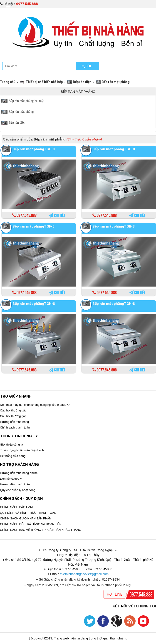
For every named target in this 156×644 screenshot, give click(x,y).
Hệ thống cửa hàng (13, 456)
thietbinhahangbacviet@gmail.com (84, 574)
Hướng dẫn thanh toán (15, 484)
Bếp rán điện (79, 82)
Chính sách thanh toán (15, 427)
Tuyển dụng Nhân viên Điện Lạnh (22, 450)
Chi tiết (57, 216)
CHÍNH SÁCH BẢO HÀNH (17, 507)
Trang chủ (8, 82)
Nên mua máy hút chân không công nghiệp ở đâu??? (35, 405)
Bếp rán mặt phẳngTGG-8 (114, 149)
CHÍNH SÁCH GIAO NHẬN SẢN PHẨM (26, 518)
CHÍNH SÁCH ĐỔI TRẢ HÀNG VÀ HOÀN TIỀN (31, 524)
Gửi (86, 66)
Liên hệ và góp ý (11, 479)
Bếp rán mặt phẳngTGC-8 (34, 149)
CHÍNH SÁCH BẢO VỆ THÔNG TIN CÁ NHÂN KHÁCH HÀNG (41, 530)
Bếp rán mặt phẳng (113, 82)
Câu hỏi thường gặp (13, 410)
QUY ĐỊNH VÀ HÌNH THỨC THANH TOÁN (28, 513)
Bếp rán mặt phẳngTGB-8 (114, 226)
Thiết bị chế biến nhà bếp (41, 82)
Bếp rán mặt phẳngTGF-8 (33, 226)
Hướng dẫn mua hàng (14, 422)
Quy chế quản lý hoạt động (18, 490)
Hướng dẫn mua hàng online (19, 473)
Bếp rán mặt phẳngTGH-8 (114, 304)
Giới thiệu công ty (11, 445)
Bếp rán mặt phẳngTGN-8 (34, 304)
